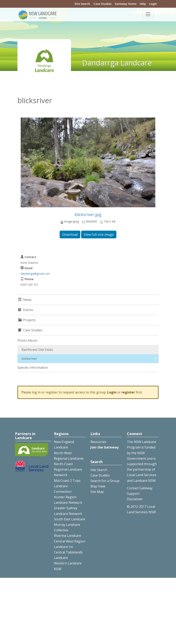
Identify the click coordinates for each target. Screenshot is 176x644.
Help (143, 4)
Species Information (33, 367)
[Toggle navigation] (148, 14)
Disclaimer (135, 499)
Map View (98, 486)
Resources (98, 442)
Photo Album (27, 340)
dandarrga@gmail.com (35, 274)
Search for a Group (105, 481)
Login (153, 4)
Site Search (82, 4)
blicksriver (29, 359)
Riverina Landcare (68, 536)
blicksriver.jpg (88, 214)
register (128, 392)
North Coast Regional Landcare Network (68, 469)
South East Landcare (70, 519)
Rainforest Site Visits (37, 350)
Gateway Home (126, 4)
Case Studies (102, 4)
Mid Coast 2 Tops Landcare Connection (67, 486)
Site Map (97, 492)
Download (70, 234)
